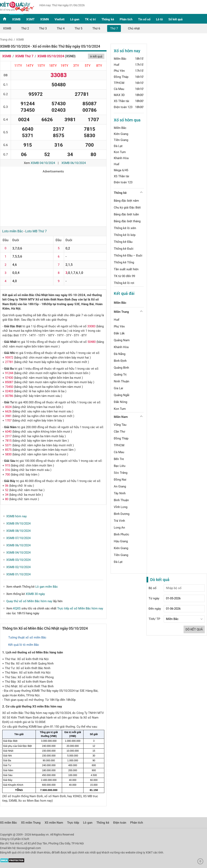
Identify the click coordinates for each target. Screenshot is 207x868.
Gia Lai (118, 388)
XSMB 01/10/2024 (18, 574)
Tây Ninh (120, 493)
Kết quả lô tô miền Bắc (24, 645)
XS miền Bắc (8, 823)
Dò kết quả (194, 629)
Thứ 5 (78, 28)
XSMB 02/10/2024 (18, 567)
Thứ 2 (25, 28)
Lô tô (159, 19)
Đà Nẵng (120, 354)
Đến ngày (155, 609)
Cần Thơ (119, 432)
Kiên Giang (121, 134)
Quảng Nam (122, 340)
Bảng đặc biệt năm (126, 201)
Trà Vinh (119, 521)
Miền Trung (121, 312)
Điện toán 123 (123, 107)
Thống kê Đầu (123, 242)
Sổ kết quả (175, 19)
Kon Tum (120, 152)
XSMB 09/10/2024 (18, 524)
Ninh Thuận (121, 381)
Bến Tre (119, 459)
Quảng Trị (120, 375)
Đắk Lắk (119, 333)
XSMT (30, 19)
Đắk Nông (120, 402)
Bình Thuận (121, 500)
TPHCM (119, 83)
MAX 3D (119, 95)
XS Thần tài (121, 101)
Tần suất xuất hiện (126, 269)
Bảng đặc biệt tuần (126, 214)
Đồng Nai (120, 480)
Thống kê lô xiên (125, 228)
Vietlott (60, 19)
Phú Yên (119, 71)
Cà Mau (119, 89)
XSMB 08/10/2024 (18, 531)
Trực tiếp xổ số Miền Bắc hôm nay (80, 608)
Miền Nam (121, 417)
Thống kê (108, 19)
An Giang (120, 486)
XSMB (16, 19)
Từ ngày (154, 598)
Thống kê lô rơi (124, 283)
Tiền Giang (121, 140)
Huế (117, 65)
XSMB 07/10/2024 (18, 538)
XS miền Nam (54, 823)
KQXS (17, 608)
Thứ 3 (43, 28)
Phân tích (126, 19)
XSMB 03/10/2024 (18, 560)
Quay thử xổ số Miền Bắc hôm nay (29, 601)
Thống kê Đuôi (124, 249)
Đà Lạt (118, 146)
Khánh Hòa (121, 158)
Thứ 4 (61, 28)
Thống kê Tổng (124, 262)
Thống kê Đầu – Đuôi (128, 256)
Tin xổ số (144, 19)
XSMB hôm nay (16, 516)
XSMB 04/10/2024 (43, 163)
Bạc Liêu (120, 466)
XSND (70, 56)
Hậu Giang (121, 541)
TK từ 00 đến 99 (124, 276)
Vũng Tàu (120, 425)
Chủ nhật (134, 28)
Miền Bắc (120, 59)
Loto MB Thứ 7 (36, 231)
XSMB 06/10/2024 (74, 163)
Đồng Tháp (121, 77)
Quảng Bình (121, 368)
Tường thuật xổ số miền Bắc (27, 637)
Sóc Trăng (121, 473)
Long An (119, 528)
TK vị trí (90, 19)
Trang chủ (6, 40)
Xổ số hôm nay (127, 51)
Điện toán (120, 823)
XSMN (45, 19)
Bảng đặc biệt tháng (127, 221)
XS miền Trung (31, 823)
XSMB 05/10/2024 (51, 56)
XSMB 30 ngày (35, 594)
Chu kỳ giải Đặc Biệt (127, 208)
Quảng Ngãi (122, 395)
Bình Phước (121, 534)
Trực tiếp (73, 823)
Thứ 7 (114, 28)
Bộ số (153, 588)
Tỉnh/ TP (154, 619)
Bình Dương (122, 514)
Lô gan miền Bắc (47, 587)
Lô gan (75, 19)
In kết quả (96, 56)
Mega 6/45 (121, 170)
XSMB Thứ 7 (24, 56)
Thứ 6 (96, 28)
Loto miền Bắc (13, 231)
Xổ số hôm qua (127, 120)
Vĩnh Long (121, 507)
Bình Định (120, 361)
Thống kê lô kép (125, 235)
